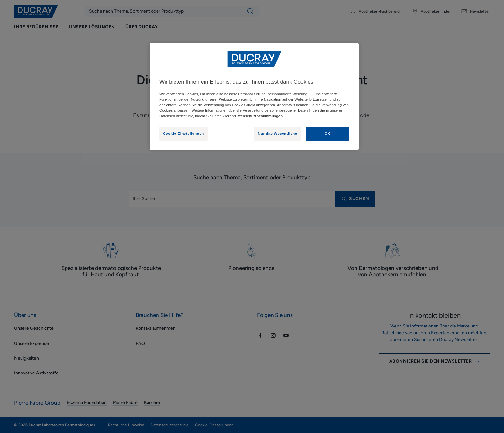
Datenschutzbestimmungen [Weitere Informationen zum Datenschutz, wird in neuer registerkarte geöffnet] (259, 116)
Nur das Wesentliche (278, 134)
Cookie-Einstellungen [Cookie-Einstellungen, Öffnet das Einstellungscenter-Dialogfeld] (184, 134)
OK (327, 134)
